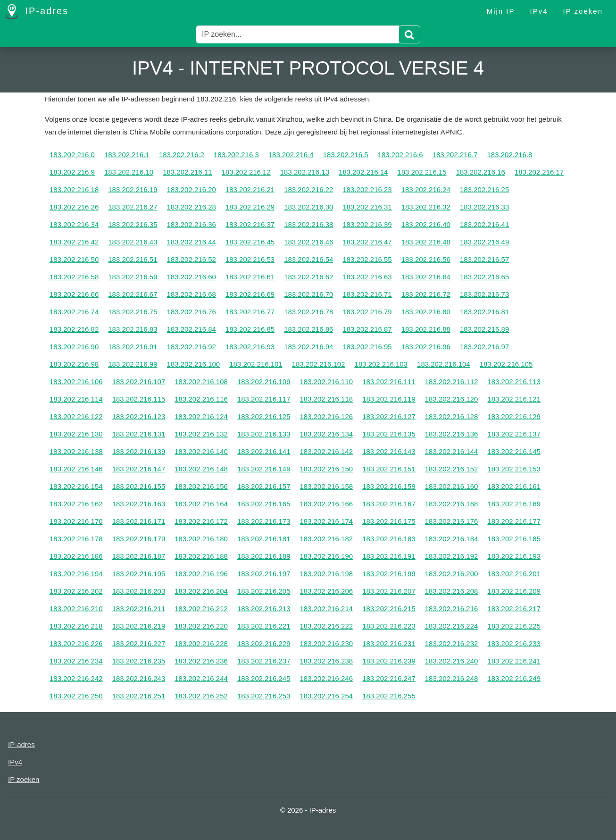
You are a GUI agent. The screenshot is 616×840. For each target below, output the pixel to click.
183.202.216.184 (452, 539)
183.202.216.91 (133, 347)
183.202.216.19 (133, 189)
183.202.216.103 (381, 364)
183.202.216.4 (291, 155)
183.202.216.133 (264, 434)
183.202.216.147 (139, 469)
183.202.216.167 (389, 504)
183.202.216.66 (74, 294)
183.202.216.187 (139, 556)
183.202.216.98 (74, 364)
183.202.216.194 (76, 574)
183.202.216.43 (133, 242)
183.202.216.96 (426, 347)
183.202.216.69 (250, 294)
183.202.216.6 (400, 155)
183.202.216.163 (139, 504)
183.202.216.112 (452, 382)
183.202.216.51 (133, 259)
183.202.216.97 (484, 347)
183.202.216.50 (74, 259)
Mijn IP (501, 11)
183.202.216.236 (201, 661)
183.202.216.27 (133, 207)
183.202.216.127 (389, 416)
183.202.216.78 (308, 312)
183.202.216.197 (264, 574)
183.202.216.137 (514, 434)
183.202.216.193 (514, 556)
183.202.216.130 (76, 434)
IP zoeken (583, 11)
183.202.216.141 (264, 451)
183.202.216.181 (264, 539)
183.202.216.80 (426, 312)
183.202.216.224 (452, 626)
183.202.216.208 (452, 591)
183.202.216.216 (452, 609)
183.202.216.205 (264, 591)
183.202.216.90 (74, 347)
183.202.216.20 (191, 189)
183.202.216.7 (455, 155)
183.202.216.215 (389, 609)
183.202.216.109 (264, 382)
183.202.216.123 (139, 416)
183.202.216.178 (76, 539)
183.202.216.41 (484, 224)
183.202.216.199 (389, 574)
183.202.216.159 (389, 486)
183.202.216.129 (514, 416)
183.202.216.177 (514, 521)
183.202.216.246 (327, 678)
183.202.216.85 (250, 329)
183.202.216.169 (514, 504)
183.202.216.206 (327, 591)
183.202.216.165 (264, 504)
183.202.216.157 (264, 486)
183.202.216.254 (327, 696)
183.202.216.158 (327, 486)
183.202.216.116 (201, 399)
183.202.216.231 (389, 643)
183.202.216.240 (452, 661)
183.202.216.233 (514, 643)
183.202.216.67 (133, 294)
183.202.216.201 (514, 574)
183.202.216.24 (426, 189)
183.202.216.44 (191, 242)
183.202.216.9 (72, 172)
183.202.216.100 (194, 364)
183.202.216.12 (246, 172)
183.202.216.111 (389, 382)
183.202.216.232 (452, 643)
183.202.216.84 (191, 329)
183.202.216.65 (484, 277)
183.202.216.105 (506, 364)
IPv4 (539, 11)
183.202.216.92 (191, 347)
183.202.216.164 (201, 504)
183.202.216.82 (74, 329)
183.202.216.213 (264, 609)
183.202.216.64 (426, 277)
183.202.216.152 (452, 469)
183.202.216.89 (484, 329)
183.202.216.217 (514, 609)
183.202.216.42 (74, 242)
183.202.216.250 (76, 696)
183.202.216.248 (452, 678)
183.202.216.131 (139, 434)
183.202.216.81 (484, 312)
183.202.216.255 (389, 696)
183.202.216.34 (74, 224)
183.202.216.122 (76, 416)
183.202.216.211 (139, 609)
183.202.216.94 (308, 347)
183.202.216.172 (201, 521)
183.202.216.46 (308, 242)
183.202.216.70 (308, 294)
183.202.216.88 (426, 329)
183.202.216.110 (327, 382)
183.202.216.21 (250, 189)
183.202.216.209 (514, 591)
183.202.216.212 (201, 609)
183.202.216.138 (76, 451)
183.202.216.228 (201, 643)
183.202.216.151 (389, 469)
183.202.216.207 (389, 591)
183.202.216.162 (76, 504)
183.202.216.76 (191, 312)
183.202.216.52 (191, 259)
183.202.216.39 (367, 224)
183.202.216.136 (452, 434)
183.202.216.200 (452, 574)
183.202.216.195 (139, 574)
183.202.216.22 (308, 189)
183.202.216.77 (250, 312)
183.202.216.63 (367, 277)
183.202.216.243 (139, 678)
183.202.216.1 (127, 155)
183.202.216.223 (389, 626)
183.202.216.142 (327, 451)
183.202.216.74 (74, 312)
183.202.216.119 (389, 399)
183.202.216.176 (452, 521)
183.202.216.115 (139, 399)
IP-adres (37, 12)
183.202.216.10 (129, 172)
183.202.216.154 (76, 486)
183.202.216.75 (133, 312)
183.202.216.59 (133, 277)
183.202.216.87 (367, 329)
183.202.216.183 (389, 539)
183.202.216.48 (426, 242)
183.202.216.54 (308, 259)
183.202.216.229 (264, 643)
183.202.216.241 (514, 661)
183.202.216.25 (484, 189)
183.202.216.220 (201, 626)
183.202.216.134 (327, 434)
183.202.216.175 (389, 521)
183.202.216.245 (264, 678)
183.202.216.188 (201, 556)
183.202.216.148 (201, 469)
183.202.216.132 (201, 434)
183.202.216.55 (367, 259)
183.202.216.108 (201, 382)
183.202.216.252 (201, 696)
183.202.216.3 (236, 155)
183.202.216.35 (133, 224)
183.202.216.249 (514, 678)
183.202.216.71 (367, 294)
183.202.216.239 (389, 661)
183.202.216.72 (426, 294)
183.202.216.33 (484, 207)
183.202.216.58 (74, 277)
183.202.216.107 (139, 382)
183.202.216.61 (250, 277)
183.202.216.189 (264, 556)
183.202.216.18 (74, 189)
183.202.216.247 (389, 678)
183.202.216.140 (201, 451)
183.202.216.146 (76, 469)
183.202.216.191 (389, 556)
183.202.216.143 (389, 451)
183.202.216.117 (264, 399)
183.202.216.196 (201, 574)
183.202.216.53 (250, 259)
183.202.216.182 (327, 539)
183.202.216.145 (514, 451)
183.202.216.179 (139, 539)
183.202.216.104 (444, 364)
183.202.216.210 (76, 609)
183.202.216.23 (367, 189)
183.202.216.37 (250, 224)
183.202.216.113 (514, 382)
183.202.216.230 (327, 643)
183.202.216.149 (264, 469)
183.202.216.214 (327, 609)
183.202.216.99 (133, 364)
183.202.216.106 (76, 382)
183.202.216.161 (514, 486)
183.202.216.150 (327, 469)
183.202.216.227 (139, 643)
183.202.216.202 (76, 591)
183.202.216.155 (139, 486)
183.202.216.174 (327, 521)
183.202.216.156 (201, 486)
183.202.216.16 (481, 172)
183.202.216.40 (426, 224)
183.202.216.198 (327, 574)
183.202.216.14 (363, 172)
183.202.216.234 (76, 661)
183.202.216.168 (452, 504)
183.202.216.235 (139, 661)
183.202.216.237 (264, 661)
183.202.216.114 (76, 399)
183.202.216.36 (191, 224)
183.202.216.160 (452, 486)
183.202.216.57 (484, 259)
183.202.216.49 (484, 242)
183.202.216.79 (367, 312)
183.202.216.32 (426, 207)
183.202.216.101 (256, 364)
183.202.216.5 (346, 155)
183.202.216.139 (139, 451)
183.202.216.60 (191, 277)
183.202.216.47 (367, 242)
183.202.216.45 (250, 242)
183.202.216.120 (452, 399)
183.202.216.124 (201, 416)
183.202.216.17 (539, 172)
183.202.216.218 (76, 626)
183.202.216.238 (327, 661)
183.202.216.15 (422, 172)
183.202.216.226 (76, 643)
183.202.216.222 (327, 626)
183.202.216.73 (484, 294)
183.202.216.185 (514, 539)
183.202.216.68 (191, 294)
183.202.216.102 (319, 364)
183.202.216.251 (139, 696)
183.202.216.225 (514, 626)
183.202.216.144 (452, 451)
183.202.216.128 (452, 416)
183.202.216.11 (187, 172)
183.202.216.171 (139, 521)
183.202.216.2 (182, 155)
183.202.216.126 (327, 416)
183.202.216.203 (139, 591)
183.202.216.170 (76, 521)
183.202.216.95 (367, 347)
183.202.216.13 (305, 172)
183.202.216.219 (139, 626)
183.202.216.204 (201, 591)
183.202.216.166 (327, 504)
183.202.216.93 (250, 347)
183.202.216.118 (327, 399)
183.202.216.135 (389, 434)
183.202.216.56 (426, 259)
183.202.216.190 (327, 556)
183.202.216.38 (308, 224)
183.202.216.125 (264, 416)
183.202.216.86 (308, 329)
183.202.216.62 (308, 277)
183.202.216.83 (133, 329)
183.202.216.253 (264, 696)
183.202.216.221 (264, 626)
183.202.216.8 (510, 155)
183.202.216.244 (201, 678)
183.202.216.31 (367, 207)
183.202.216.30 (308, 207)
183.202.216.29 (250, 207)
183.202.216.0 (72, 155)
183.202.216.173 (264, 521)
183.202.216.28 (191, 207)
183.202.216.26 (74, 207)
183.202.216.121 (514, 399)
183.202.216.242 (76, 678)
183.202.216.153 (514, 469)
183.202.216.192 (452, 556)
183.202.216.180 (201, 539)
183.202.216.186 (76, 556)
